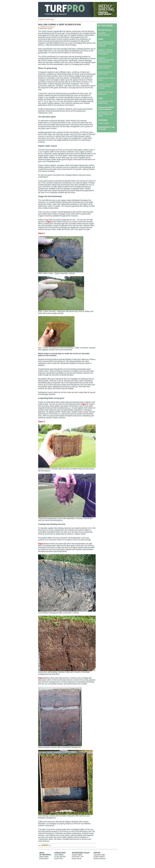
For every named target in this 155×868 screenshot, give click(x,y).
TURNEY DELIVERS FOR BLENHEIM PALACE (106, 86)
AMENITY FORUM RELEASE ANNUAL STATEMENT (106, 52)
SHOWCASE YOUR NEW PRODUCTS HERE (106, 114)
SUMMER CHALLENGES (104, 34)
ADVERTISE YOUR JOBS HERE (106, 102)
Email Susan (77, 859)
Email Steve (44, 859)
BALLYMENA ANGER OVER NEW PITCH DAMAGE (106, 44)
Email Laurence (100, 859)
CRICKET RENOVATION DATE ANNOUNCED (106, 60)
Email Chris (59, 859)
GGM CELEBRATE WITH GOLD (105, 73)
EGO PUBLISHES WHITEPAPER (105, 67)
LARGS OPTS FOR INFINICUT (106, 93)
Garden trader (103, 123)
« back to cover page (46, 19)
